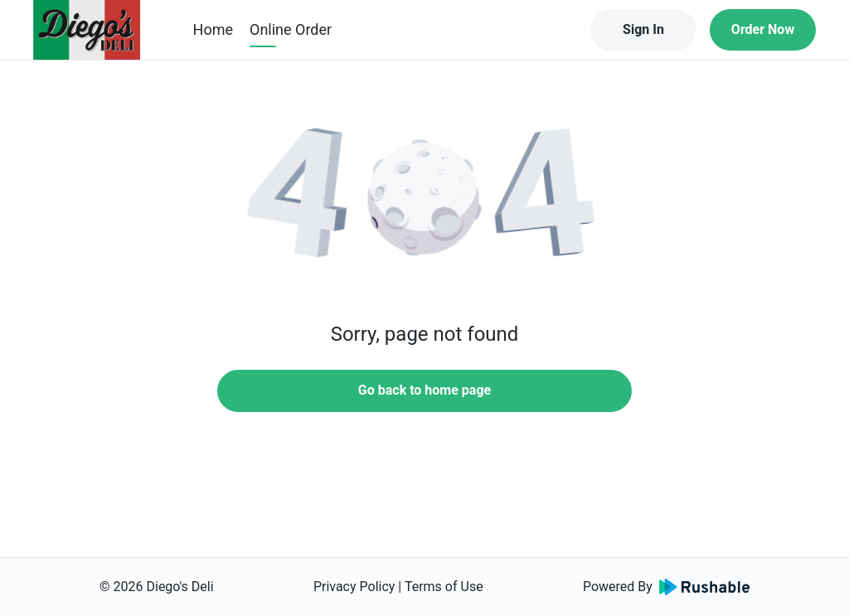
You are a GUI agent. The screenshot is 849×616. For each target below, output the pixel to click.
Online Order (291, 29)
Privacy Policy (354, 587)
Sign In (643, 29)
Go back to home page (424, 390)
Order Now (763, 29)
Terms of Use (444, 587)
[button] (424, 199)
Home (213, 29)
